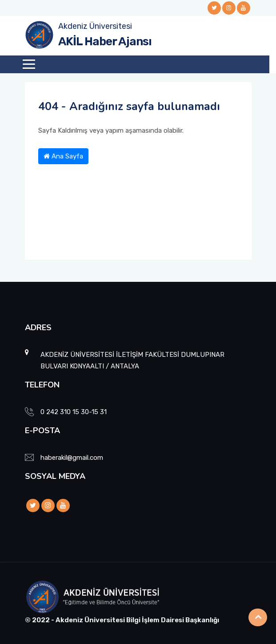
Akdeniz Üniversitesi (95, 26)
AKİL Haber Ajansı (105, 41)
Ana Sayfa (63, 156)
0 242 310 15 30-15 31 (74, 412)
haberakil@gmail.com (72, 458)
